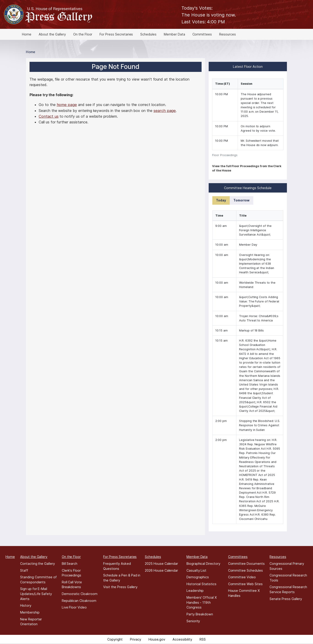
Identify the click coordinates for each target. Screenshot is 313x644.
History (26, 605)
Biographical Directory (203, 564)
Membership (30, 612)
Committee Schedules (246, 570)
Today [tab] (221, 200)
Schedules (153, 557)
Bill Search (70, 564)
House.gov (157, 639)
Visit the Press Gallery (120, 587)
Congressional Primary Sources (287, 566)
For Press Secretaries (120, 557)
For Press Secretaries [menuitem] (116, 34)
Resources (278, 557)
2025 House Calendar (161, 564)
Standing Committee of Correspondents (38, 580)
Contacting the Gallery (38, 564)
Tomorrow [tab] (242, 200)
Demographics (198, 577)
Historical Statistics (201, 584)
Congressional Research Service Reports (288, 589)
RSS (203, 639)
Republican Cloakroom (79, 601)
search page (165, 111)
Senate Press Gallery (286, 599)
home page (67, 105)
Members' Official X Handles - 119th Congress (202, 602)
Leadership (195, 591)
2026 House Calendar (161, 570)
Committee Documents (246, 564)
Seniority (193, 621)
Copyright (115, 639)
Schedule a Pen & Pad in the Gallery (122, 578)
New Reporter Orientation (31, 622)
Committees (238, 557)
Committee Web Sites (245, 584)
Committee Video (242, 577)
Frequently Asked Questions (117, 566)
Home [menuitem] (27, 34)
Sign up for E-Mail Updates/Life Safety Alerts (36, 594)
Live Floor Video (74, 607)
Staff (24, 570)
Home (31, 52)
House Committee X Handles (244, 593)
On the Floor (71, 557)
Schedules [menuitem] (148, 34)
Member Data (197, 557)
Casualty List (196, 570)
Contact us (49, 116)
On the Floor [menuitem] (83, 34)
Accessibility (182, 639)
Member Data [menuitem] (174, 34)
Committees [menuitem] (202, 34)
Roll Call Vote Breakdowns (72, 585)
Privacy (136, 639)
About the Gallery (34, 557)
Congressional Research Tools (288, 578)
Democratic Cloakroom (80, 594)
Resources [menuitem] (228, 34)
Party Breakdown (200, 614)
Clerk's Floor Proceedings (72, 573)
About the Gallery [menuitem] (52, 34)
